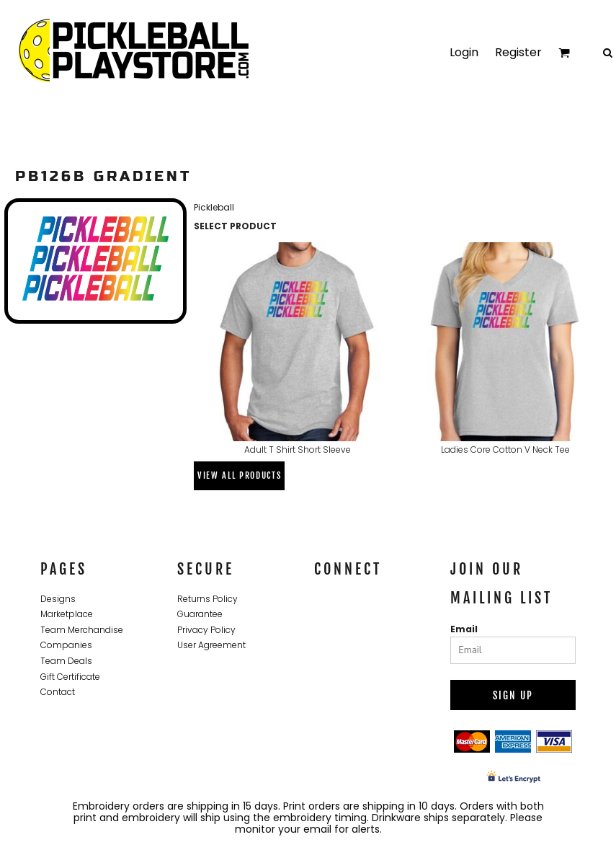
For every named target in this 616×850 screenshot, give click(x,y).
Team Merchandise (82, 630)
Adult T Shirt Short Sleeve (298, 450)
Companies (66, 645)
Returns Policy (207, 599)
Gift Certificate (70, 677)
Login (464, 52)
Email (464, 629)
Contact (58, 692)
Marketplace (67, 614)
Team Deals (66, 661)
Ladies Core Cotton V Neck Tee (505, 450)
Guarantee (200, 614)
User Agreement (211, 645)
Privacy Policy (206, 630)
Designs (58, 599)
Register (518, 52)
